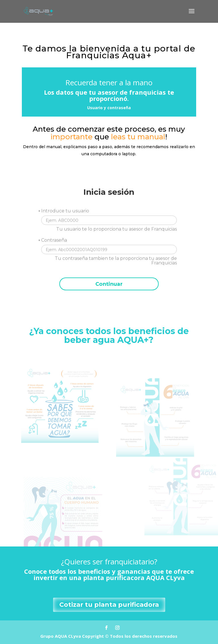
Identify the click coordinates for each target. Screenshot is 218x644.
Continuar (109, 284)
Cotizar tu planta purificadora (109, 605)
